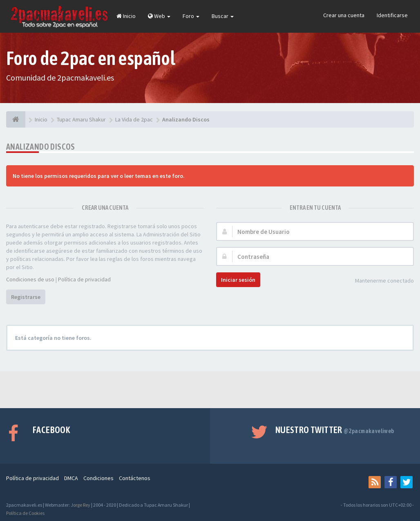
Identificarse (392, 15)
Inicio (126, 16)
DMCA (71, 478)
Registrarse (26, 297)
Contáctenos (135, 478)
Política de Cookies (25, 513)
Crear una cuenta (344, 15)
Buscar (223, 16)
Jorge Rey (80, 505)
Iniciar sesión (238, 280)
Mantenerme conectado (380, 281)
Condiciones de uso (30, 279)
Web (159, 16)
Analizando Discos (41, 147)
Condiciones (98, 478)
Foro (191, 16)
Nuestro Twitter (335, 430)
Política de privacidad (84, 279)
